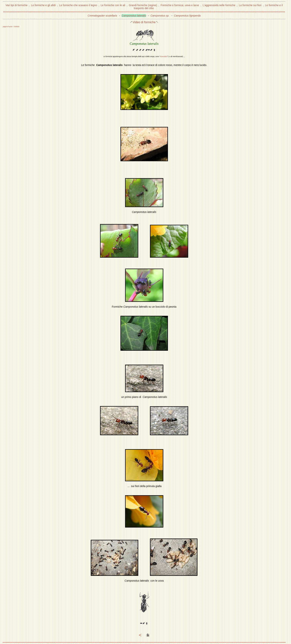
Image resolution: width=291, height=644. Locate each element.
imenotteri (164, 56)
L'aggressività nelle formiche (219, 5)
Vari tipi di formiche (17, 5)
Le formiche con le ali (113, 5)
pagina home (8, 27)
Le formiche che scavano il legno (78, 5)
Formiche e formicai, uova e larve (180, 5)
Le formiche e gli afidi (43, 5)
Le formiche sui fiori (250, 5)
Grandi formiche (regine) (143, 5)
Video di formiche (144, 22)
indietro (17, 27)
